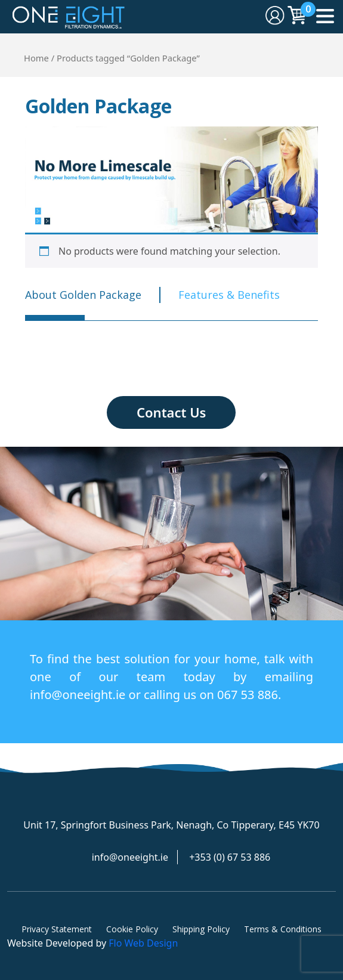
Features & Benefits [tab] (229, 295)
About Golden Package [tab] (83, 295)
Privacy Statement (57, 929)
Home (36, 58)
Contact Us (171, 412)
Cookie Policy (132, 929)
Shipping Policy (201, 929)
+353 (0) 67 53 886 (230, 857)
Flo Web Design (143, 943)
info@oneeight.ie (130, 857)
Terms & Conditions (283, 929)
